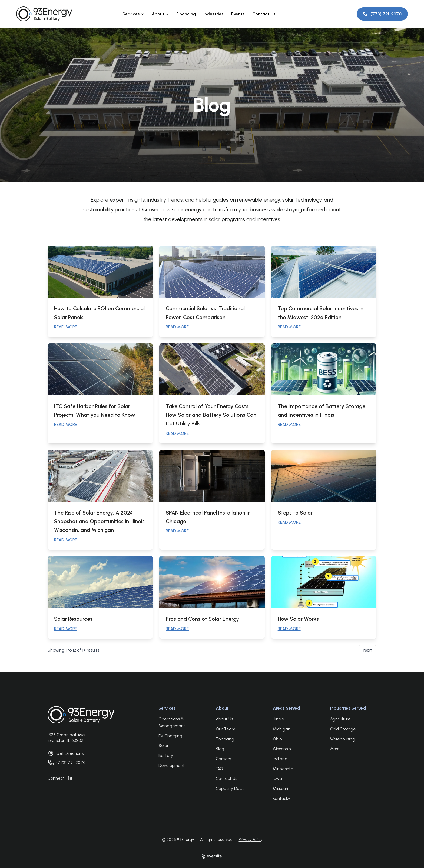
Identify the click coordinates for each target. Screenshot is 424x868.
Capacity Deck (230, 789)
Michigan (282, 729)
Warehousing (343, 739)
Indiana (280, 759)
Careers (223, 759)
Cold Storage (343, 729)
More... (336, 749)
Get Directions (70, 754)
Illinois (278, 720)
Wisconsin (282, 749)
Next (368, 651)
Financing (186, 14)
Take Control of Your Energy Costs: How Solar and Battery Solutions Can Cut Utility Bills (211, 415)
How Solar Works (298, 619)
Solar (163, 746)
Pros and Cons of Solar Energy (202, 619)
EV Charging (170, 736)
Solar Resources (73, 619)
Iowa (277, 779)
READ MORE (66, 327)
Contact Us (264, 14)
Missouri (280, 789)
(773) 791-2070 (71, 763)
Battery (166, 756)
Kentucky (281, 799)
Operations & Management (172, 723)
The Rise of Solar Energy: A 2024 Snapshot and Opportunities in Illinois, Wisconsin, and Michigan (100, 521)
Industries (213, 14)
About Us (224, 720)
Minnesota (283, 769)
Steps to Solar (295, 513)
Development (172, 766)
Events (238, 14)
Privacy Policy (251, 840)
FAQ (219, 769)
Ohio (277, 739)
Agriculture (340, 720)
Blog (220, 749)
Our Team (226, 729)
